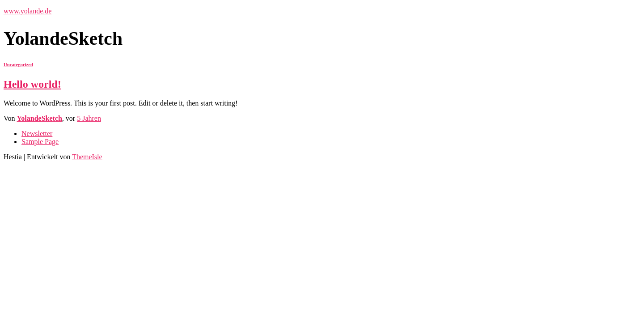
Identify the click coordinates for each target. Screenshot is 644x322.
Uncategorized (18, 64)
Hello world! (32, 84)
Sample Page (40, 142)
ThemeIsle (87, 157)
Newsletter (37, 133)
